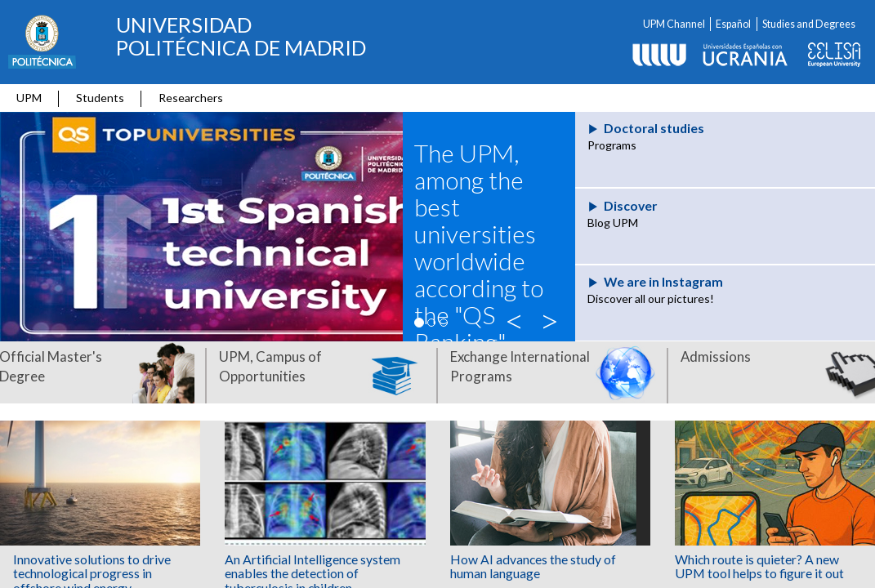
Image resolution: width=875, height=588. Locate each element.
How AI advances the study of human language (533, 566)
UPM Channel (674, 24)
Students (100, 98)
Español (733, 24)
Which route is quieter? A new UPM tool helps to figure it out (759, 566)
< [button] (517, 318)
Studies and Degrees (809, 24)
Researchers (191, 98)
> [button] (551, 318)
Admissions (716, 356)
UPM (29, 98)
